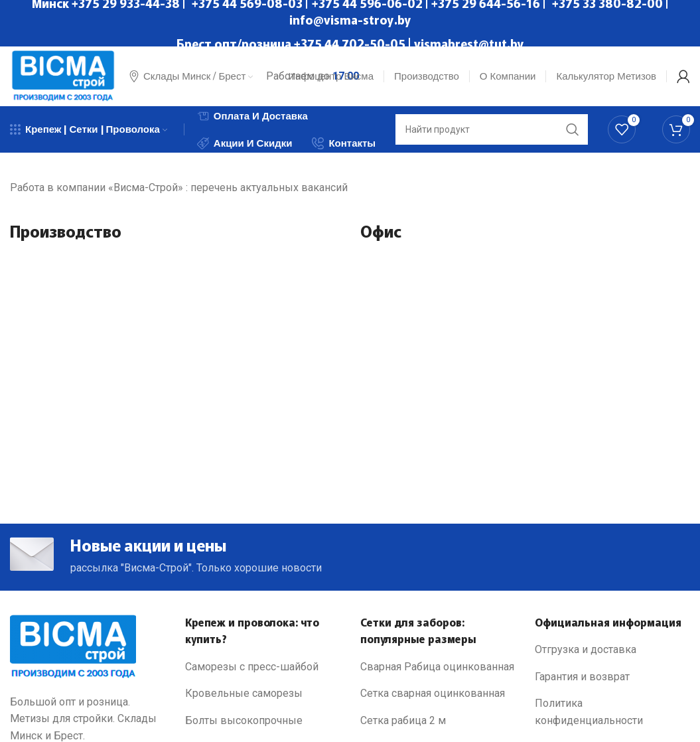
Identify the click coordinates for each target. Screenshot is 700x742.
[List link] (263, 667)
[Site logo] (63, 75)
